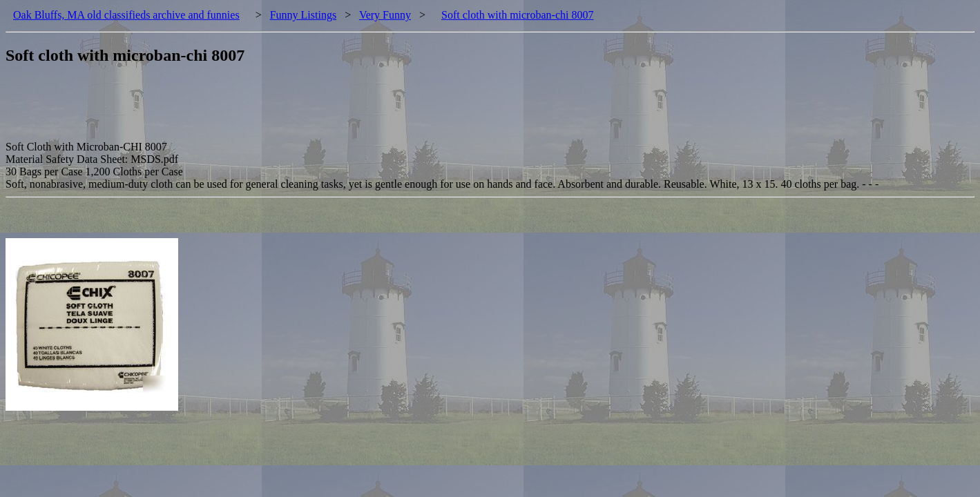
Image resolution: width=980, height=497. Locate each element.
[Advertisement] (257, 110)
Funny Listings (303, 15)
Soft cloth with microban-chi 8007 (517, 15)
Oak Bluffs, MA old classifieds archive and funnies (126, 15)
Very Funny (385, 15)
